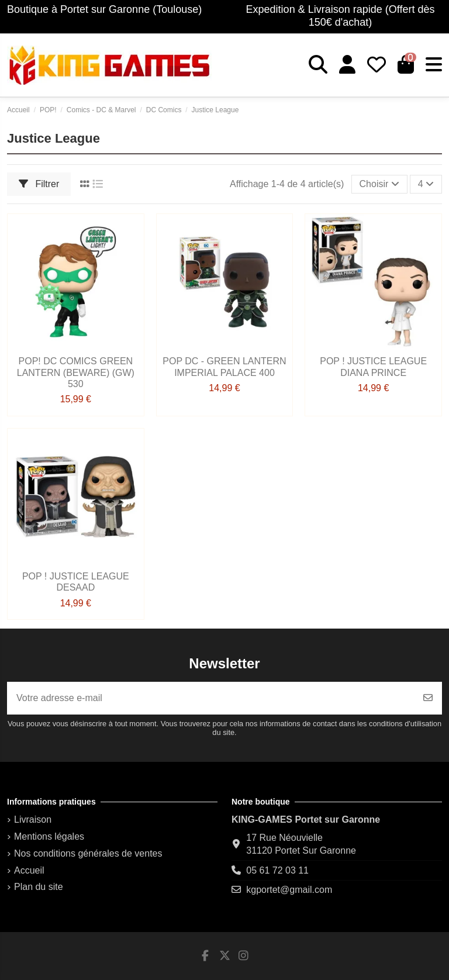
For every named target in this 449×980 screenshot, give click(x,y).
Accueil (29, 870)
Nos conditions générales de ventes (88, 853)
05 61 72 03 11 (277, 870)
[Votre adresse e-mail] (211, 698)
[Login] (347, 65)
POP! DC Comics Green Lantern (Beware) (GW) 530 (76, 372)
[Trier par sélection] (379, 184)
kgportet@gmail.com (289, 890)
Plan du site (39, 887)
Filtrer (39, 184)
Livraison (33, 819)
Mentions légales (49, 836)
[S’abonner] (428, 698)
